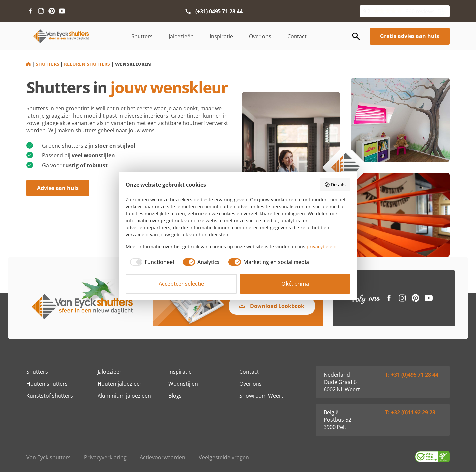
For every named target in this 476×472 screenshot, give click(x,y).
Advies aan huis (58, 188)
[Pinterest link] (52, 11)
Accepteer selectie (181, 284)
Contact (297, 36)
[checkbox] (150, 262)
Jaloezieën (181, 36)
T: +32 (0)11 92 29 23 (410, 412)
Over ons (260, 36)
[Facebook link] (30, 11)
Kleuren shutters (87, 64)
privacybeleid (322, 247)
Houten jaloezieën (120, 384)
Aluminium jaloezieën (124, 396)
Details (335, 184)
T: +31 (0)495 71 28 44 (412, 375)
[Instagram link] (41, 11)
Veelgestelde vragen (224, 457)
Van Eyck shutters (49, 457)
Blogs (175, 396)
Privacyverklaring (105, 457)
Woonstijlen (183, 384)
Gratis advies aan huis (410, 36)
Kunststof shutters (50, 396)
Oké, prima (295, 284)
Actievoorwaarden (163, 457)
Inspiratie (221, 36)
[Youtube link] (62, 11)
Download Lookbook (277, 306)
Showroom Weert (261, 396)
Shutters (142, 36)
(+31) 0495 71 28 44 (219, 11)
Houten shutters (47, 384)
